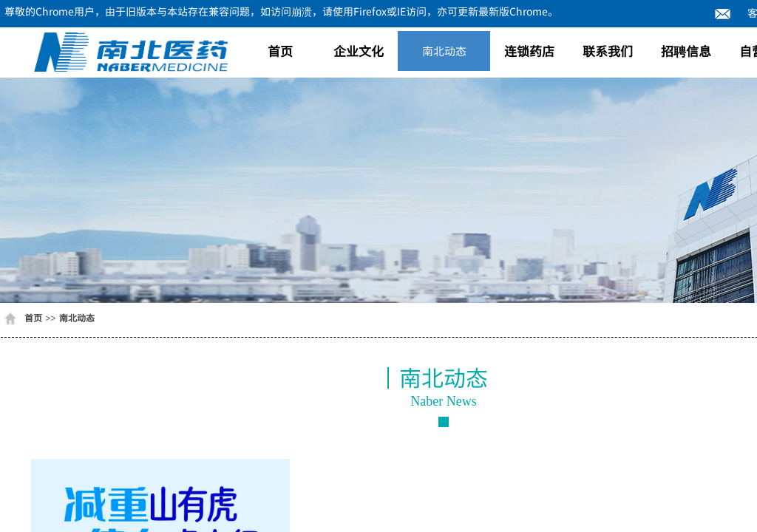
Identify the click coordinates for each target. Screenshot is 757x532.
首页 (280, 51)
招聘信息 (686, 51)
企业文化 (359, 51)
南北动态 (444, 51)
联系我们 (608, 51)
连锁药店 (529, 51)
